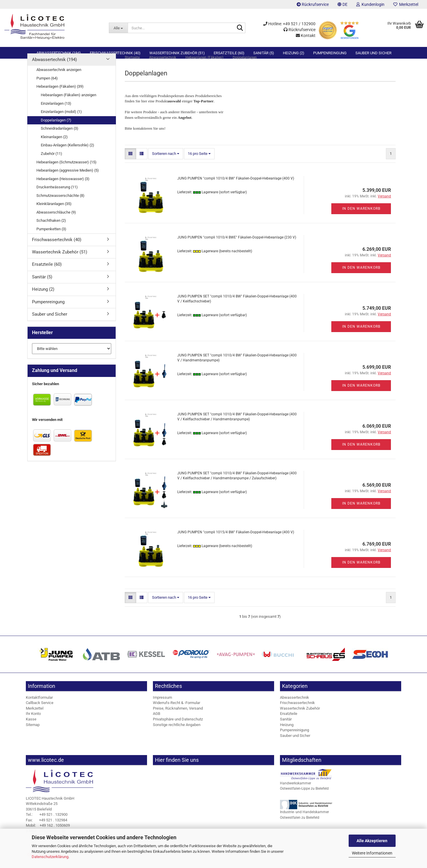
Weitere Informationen (372, 853)
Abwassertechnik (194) (59, 53)
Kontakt (306, 35)
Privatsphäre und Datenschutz (178, 729)
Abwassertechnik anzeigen (59, 79)
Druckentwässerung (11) (57, 197)
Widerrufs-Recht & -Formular (177, 712)
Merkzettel (406, 4)
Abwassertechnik (294, 707)
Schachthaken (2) (51, 230)
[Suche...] (118, 28)
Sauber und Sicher (373, 53)
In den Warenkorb (361, 218)
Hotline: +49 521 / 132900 (289, 24)
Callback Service (40, 712)
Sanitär (286, 729)
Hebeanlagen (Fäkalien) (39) (60, 96)
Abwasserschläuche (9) (56, 222)
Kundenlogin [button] (370, 4)
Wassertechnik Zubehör (300, 718)
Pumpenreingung (330, 53)
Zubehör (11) (52, 163)
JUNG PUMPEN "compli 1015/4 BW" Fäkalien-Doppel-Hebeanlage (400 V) (236, 542)
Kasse (31, 729)
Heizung (287, 734)
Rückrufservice (313, 4)
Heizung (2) (294, 53)
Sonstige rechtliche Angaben (177, 734)
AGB (157, 724)
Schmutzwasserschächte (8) (60, 205)
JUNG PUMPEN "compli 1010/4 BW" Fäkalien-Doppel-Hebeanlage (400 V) (236, 188)
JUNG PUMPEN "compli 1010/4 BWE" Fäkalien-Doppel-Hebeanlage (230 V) (237, 247)
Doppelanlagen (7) (56, 130)
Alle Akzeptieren (372, 841)
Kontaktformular (39, 707)
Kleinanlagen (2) (54, 147)
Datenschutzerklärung (50, 857)
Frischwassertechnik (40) (115, 53)
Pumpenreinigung (294, 740)
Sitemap (33, 734)
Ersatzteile (289, 724)
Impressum (162, 707)
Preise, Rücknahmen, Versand (178, 718)
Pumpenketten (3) (51, 239)
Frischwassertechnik (297, 712)
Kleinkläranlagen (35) (54, 213)
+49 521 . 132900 (47, 824)
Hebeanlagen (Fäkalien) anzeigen (69, 105)
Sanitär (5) (264, 53)
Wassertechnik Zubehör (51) (177, 53)
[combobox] (166, 164)
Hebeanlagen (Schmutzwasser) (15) (66, 172)
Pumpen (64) (47, 88)
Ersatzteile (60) (229, 53)
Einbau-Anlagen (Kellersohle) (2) (67, 155)
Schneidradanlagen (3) (60, 138)
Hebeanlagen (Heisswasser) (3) (63, 188)
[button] (342, 4)
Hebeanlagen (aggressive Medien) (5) (68, 180)
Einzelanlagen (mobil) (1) (61, 121)
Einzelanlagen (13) (56, 113)
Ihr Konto (33, 724)
